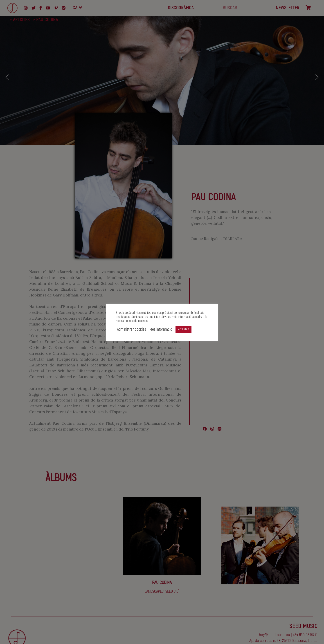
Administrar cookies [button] (132, 330)
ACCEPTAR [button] (183, 329)
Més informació (161, 330)
